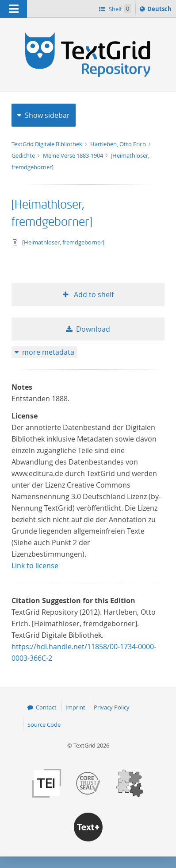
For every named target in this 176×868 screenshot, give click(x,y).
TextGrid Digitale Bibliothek (48, 144)
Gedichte (24, 155)
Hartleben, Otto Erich (119, 144)
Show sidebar (47, 115)
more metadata (48, 352)
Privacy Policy (112, 707)
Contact (46, 707)
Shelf (119, 9)
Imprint (75, 707)
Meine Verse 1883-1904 (74, 155)
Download (93, 329)
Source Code (44, 725)
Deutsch (160, 10)
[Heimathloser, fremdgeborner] (63, 242)
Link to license (35, 566)
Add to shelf (93, 294)
